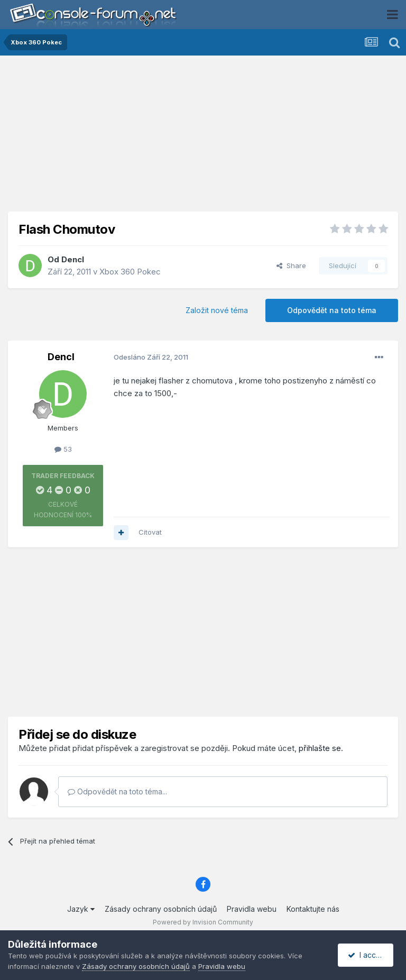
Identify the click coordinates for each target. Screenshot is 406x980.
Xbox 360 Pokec (130, 272)
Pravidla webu (252, 909)
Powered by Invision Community (203, 922)
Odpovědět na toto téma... (117, 791)
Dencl (73, 259)
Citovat (150, 532)
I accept (367, 955)
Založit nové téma (217, 310)
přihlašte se (320, 748)
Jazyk (81, 909)
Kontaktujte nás (313, 909)
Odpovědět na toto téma (332, 310)
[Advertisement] (203, 138)
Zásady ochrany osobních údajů (161, 909)
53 (63, 449)
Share (291, 265)
